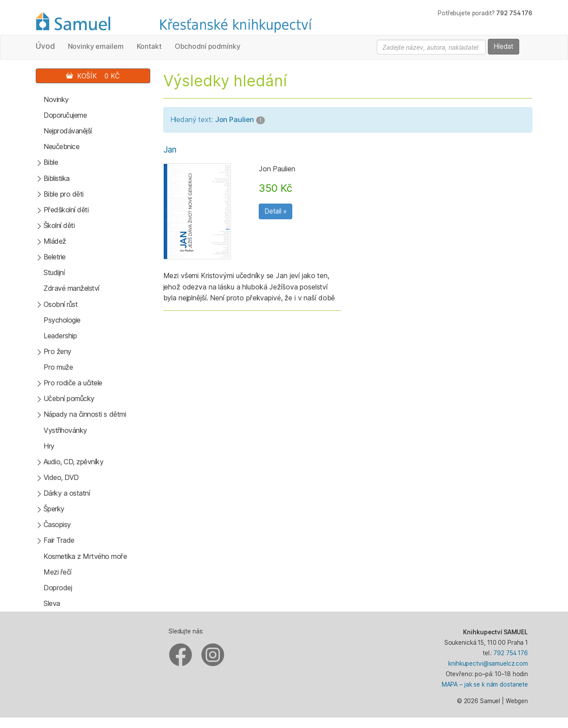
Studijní (54, 272)
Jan (170, 150)
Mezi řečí (57, 572)
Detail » (276, 211)
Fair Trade (59, 540)
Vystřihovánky (65, 430)
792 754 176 (511, 653)
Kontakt (149, 46)
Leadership (60, 336)
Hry (49, 446)
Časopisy (57, 524)
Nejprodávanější (68, 131)
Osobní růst (61, 304)
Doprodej (58, 588)
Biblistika (57, 178)
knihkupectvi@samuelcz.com (488, 663)
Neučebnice (61, 146)
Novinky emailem (96, 46)
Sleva (52, 603)
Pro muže (58, 367)
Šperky (54, 509)
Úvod (45, 46)
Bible (51, 162)
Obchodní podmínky (208, 46)
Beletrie (55, 257)
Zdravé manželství (71, 288)
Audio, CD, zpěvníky (74, 462)
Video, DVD (61, 477)
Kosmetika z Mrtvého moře (85, 556)
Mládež (55, 241)
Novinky (56, 99)
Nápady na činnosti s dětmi (85, 414)
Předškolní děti (66, 210)
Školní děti (59, 225)
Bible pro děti (64, 194)
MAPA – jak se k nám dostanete (485, 684)
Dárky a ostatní (67, 493)
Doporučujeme (65, 115)
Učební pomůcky (69, 398)
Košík (93, 76)
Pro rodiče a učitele (73, 383)
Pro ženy (57, 351)
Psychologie (62, 320)
